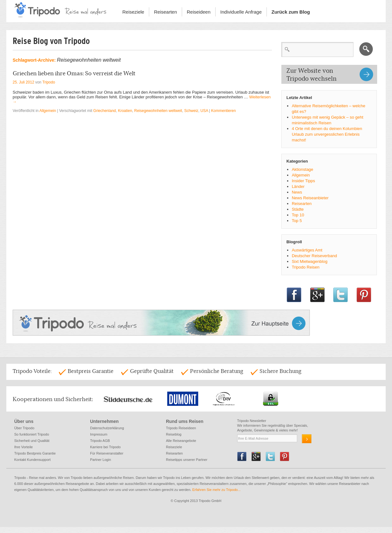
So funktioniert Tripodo (32, 434)
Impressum (99, 434)
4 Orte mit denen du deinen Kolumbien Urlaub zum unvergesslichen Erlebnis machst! (327, 134)
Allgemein (48, 111)
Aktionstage (303, 169)
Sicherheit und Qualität (32, 441)
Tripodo (49, 82)
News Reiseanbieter (310, 198)
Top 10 (298, 215)
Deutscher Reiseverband (314, 256)
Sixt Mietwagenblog (310, 261)
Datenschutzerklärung (107, 428)
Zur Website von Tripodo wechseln (312, 75)
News (297, 192)
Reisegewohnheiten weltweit (158, 111)
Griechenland (104, 111)
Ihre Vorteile (24, 447)
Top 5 (297, 221)
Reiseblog (174, 434)
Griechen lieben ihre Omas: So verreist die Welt (74, 73)
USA (204, 111)
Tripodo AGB (100, 441)
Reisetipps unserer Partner (187, 460)
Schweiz (191, 111)
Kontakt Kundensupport (32, 460)
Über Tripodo (24, 428)
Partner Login (101, 460)
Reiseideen (199, 12)
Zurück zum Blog (291, 12)
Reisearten (165, 12)
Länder (298, 186)
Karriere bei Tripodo (105, 447)
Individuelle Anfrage (241, 12)
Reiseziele (133, 12)
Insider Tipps (303, 181)
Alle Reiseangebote (181, 441)
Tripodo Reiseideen (181, 428)
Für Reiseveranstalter (107, 453)
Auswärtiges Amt (307, 250)
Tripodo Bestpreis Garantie (35, 453)
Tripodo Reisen (306, 267)
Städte (298, 209)
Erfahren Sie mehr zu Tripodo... (217, 490)
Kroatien (125, 111)
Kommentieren (224, 111)
